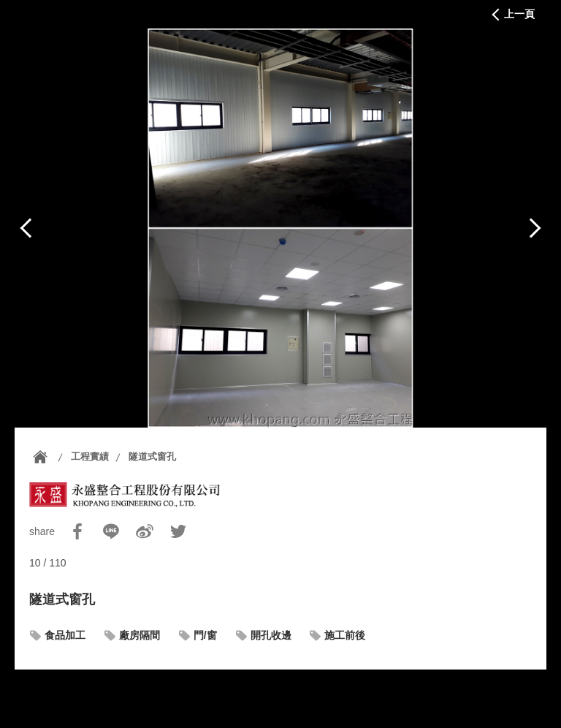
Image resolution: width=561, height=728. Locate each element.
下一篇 (535, 228)
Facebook (77, 531)
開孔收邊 (271, 635)
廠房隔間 (140, 635)
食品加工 (65, 635)
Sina (145, 531)
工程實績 (90, 456)
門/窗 (205, 635)
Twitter (178, 531)
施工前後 (345, 635)
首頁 (40, 457)
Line (111, 531)
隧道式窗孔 (152, 456)
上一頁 (519, 14)
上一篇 (26, 228)
